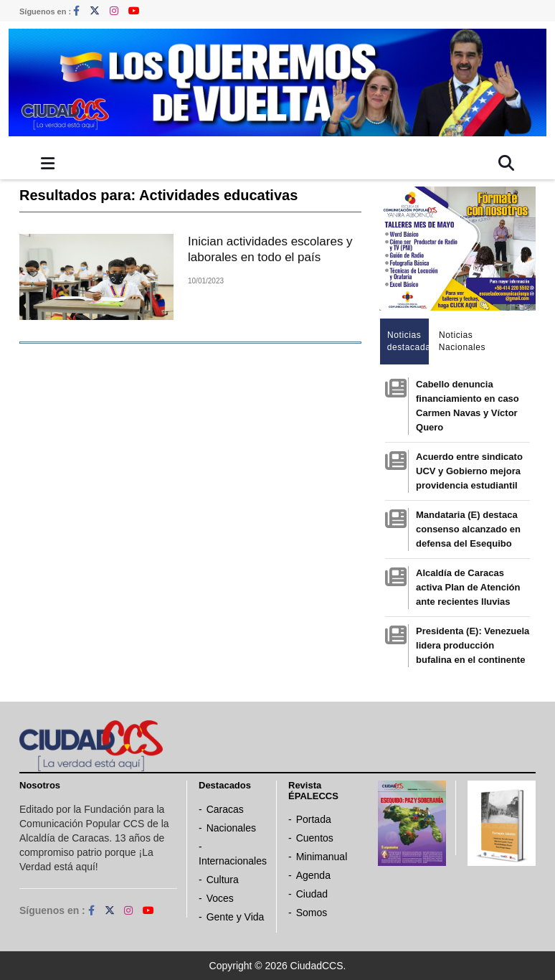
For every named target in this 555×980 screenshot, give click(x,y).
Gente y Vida (236, 917)
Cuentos (315, 838)
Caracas (225, 809)
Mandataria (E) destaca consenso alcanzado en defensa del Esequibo (468, 529)
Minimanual (322, 857)
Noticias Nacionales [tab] (460, 341)
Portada (314, 819)
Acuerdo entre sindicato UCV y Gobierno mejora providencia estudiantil (469, 471)
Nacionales (231, 828)
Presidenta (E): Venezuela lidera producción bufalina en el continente (473, 645)
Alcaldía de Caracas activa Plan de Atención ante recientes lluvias (468, 587)
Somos (312, 913)
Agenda (313, 875)
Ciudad (312, 894)
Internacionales (233, 861)
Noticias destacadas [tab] (408, 341)
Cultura (223, 880)
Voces (220, 898)
